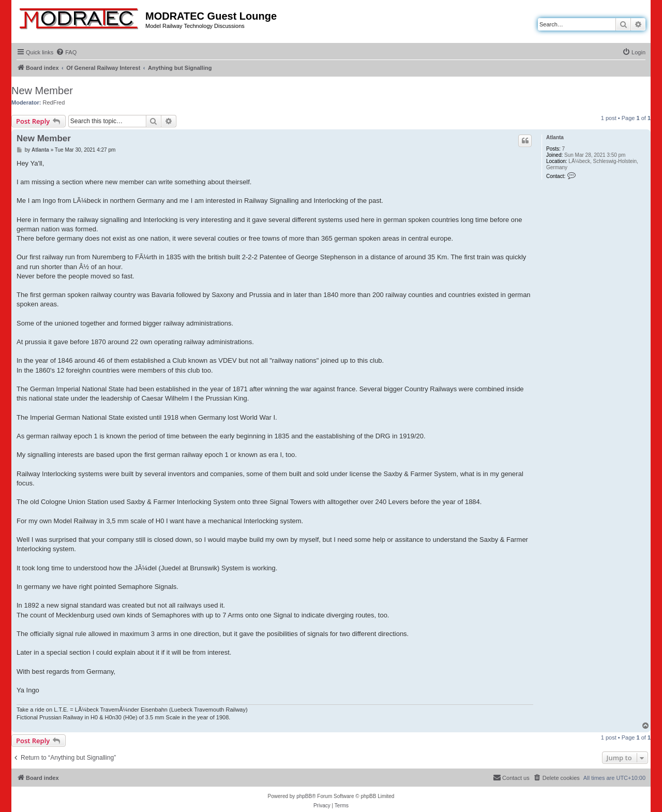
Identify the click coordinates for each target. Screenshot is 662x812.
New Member (42, 91)
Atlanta (555, 137)
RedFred (54, 102)
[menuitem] (66, 52)
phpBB (304, 796)
